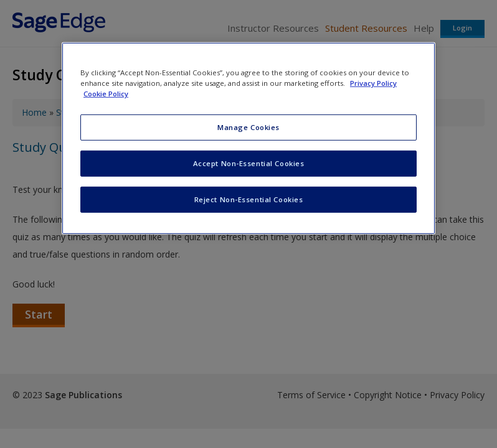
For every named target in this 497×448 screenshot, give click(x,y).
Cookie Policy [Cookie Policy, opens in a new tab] (106, 94)
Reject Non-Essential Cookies (249, 199)
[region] (249, 138)
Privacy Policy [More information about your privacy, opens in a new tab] (373, 83)
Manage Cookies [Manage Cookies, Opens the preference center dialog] (249, 127)
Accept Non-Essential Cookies (249, 163)
